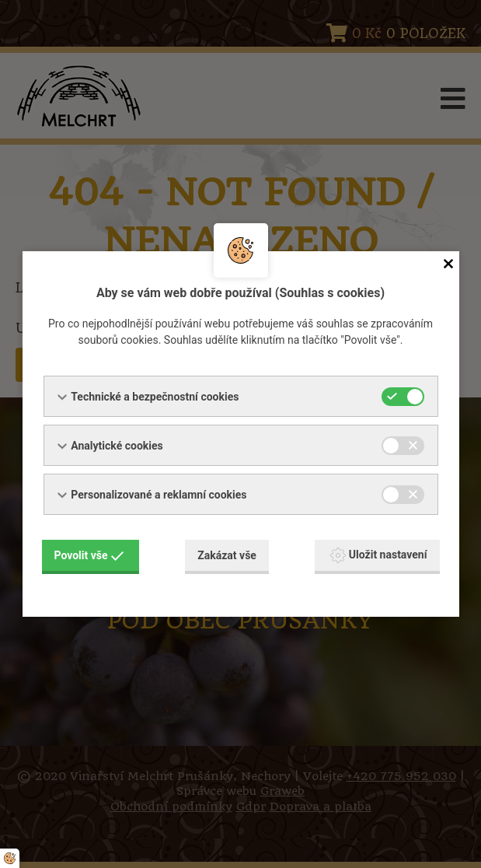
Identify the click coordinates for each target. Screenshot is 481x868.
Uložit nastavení (379, 555)
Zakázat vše (227, 555)
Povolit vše (89, 555)
